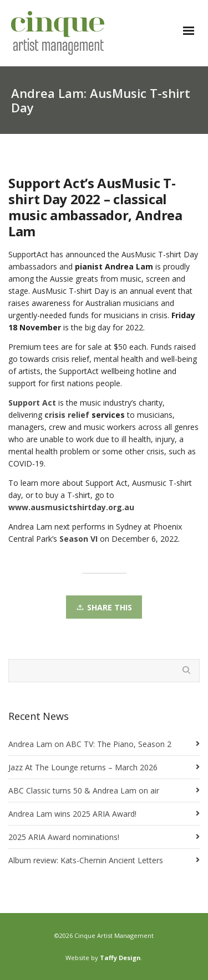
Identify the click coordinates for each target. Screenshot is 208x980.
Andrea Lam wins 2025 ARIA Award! (72, 814)
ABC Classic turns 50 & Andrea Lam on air (84, 790)
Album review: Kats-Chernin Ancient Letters (86, 860)
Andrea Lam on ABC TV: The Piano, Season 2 (90, 744)
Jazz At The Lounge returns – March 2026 (83, 767)
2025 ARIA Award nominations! (64, 837)
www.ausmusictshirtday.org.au (71, 507)
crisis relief (67, 415)
